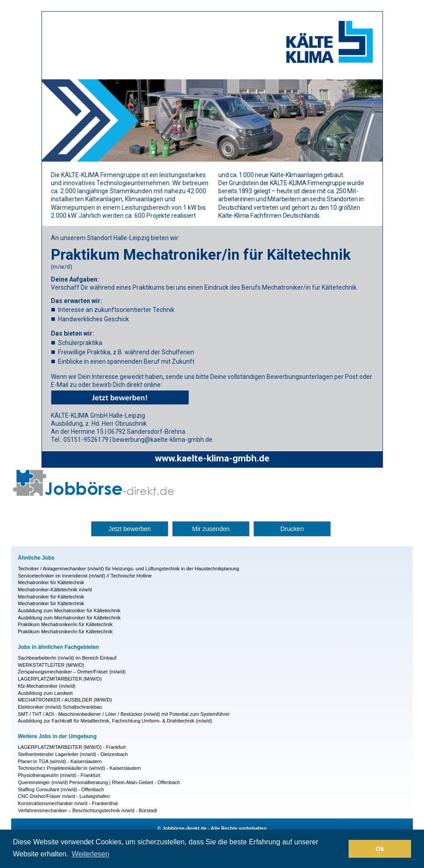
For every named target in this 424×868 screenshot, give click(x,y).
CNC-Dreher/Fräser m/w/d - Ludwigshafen (64, 796)
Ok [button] (380, 849)
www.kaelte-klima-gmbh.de (212, 458)
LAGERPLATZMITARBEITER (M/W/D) (60, 679)
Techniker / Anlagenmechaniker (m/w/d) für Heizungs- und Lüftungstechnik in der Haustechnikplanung (129, 569)
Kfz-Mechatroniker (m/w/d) (47, 686)
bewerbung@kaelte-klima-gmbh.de (162, 440)
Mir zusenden (211, 529)
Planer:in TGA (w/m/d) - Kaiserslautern (60, 761)
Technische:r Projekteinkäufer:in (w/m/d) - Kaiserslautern (79, 768)
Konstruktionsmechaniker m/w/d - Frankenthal (68, 803)
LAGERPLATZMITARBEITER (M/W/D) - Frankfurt (72, 747)
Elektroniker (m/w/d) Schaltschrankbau (60, 707)
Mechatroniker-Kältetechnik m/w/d (55, 590)
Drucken (292, 529)
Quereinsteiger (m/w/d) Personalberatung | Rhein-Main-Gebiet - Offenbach (99, 782)
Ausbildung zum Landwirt (45, 693)
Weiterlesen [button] (91, 854)
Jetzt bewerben (130, 529)
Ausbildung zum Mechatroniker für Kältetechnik (69, 611)
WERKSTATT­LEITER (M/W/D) (51, 665)
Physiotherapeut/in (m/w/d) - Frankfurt (59, 775)
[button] (339, 849)
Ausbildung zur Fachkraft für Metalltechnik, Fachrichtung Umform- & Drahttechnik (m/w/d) (115, 721)
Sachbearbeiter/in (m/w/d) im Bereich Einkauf (67, 658)
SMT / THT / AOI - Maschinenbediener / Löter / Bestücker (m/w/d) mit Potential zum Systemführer (124, 714)
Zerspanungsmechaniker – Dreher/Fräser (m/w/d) (72, 672)
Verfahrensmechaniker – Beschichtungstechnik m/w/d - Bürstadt (87, 810)
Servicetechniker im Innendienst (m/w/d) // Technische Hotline (85, 576)
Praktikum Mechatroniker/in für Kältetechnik (65, 624)
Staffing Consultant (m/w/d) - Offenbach (61, 789)
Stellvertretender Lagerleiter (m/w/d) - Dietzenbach (73, 754)
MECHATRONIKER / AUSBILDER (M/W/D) (65, 700)
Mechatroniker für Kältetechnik (51, 582)
